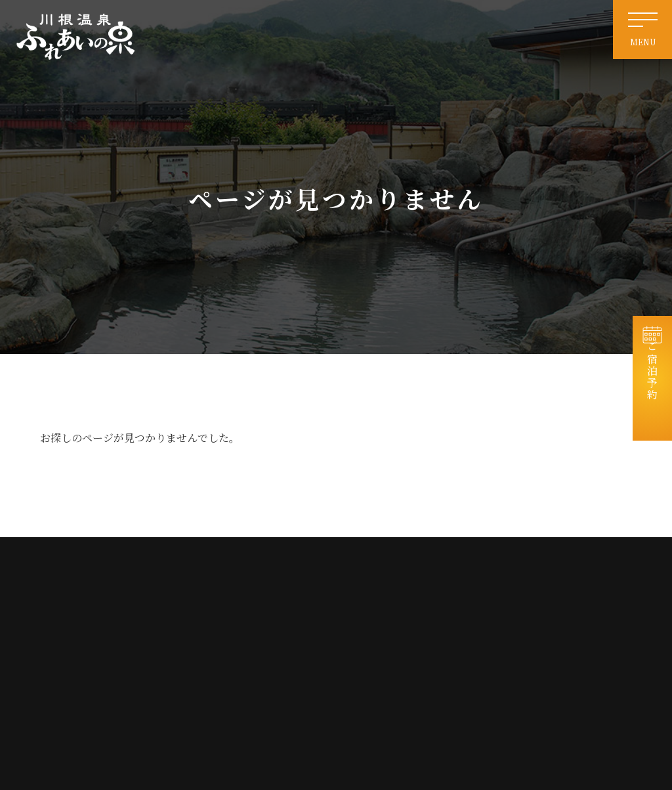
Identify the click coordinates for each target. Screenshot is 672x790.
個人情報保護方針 (537, 663)
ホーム (383, 569)
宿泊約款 (521, 687)
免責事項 (387, 663)
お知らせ (521, 569)
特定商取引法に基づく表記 (418, 687)
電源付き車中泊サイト (410, 616)
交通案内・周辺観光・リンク (422, 640)
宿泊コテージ (529, 593)
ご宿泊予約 (653, 385)
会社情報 (521, 640)
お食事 (517, 616)
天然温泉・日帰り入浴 (410, 593)
